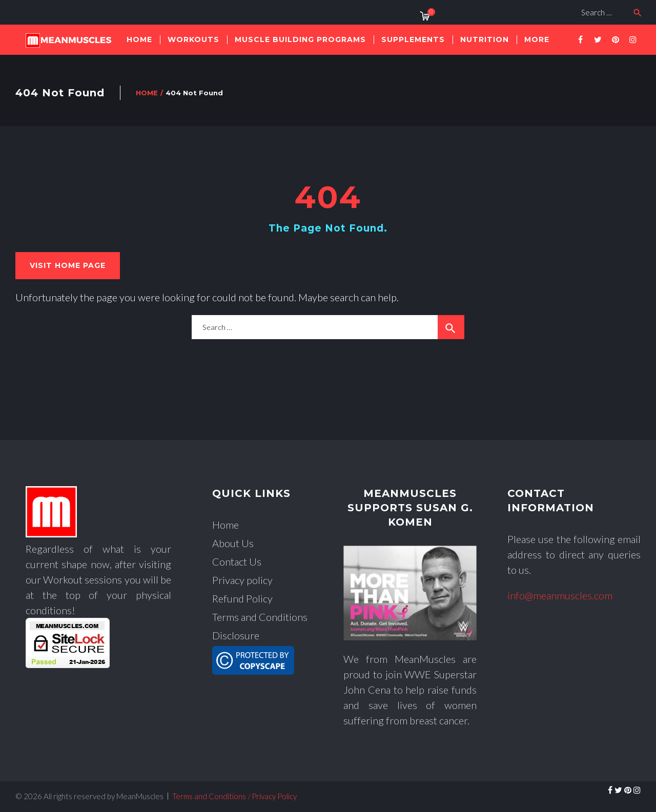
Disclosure (236, 635)
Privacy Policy (274, 796)
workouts (193, 39)
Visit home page (68, 265)
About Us (233, 543)
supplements (413, 39)
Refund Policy (242, 598)
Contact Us (237, 561)
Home (139, 39)
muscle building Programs (300, 39)
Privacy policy (242, 580)
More (537, 39)
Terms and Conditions (260, 617)
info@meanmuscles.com (560, 595)
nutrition (485, 39)
